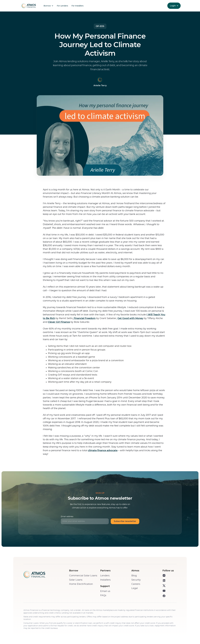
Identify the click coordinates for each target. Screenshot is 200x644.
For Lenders (62, 6)
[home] (28, 6)
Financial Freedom (84, 318)
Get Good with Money (130, 318)
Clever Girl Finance (59, 322)
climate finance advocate (103, 450)
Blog (134, 576)
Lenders (105, 576)
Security (136, 580)
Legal (135, 588)
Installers (105, 580)
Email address (67, 517)
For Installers (77, 6)
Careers (136, 584)
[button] (48, 6)
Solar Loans (76, 580)
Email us (105, 591)
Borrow (47, 6)
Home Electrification (81, 584)
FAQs (103, 595)
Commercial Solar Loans (83, 576)
